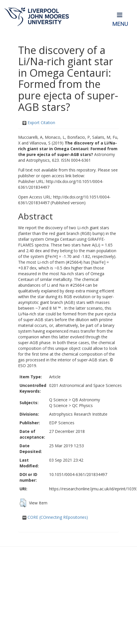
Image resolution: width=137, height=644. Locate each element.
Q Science (58, 400)
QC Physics (82, 405)
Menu (120, 24)
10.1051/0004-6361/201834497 (78, 474)
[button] (23, 503)
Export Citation (39, 123)
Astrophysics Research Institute (78, 414)
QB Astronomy (86, 400)
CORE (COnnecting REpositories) (55, 517)
